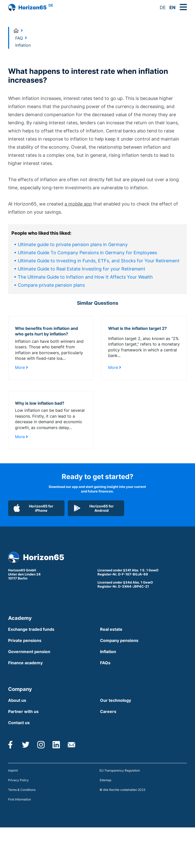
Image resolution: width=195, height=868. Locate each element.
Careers (108, 711)
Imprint (13, 770)
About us (17, 700)
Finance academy (25, 663)
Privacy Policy (18, 780)
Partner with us (23, 711)
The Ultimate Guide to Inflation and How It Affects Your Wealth (85, 277)
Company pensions (119, 640)
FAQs (105, 663)
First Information (20, 799)
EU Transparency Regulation (120, 770)
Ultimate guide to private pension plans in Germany (73, 244)
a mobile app (78, 204)
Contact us (19, 723)
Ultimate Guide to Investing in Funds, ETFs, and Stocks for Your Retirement (99, 261)
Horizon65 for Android (93, 508)
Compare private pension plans (51, 285)
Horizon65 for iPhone (33, 508)
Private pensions (25, 640)
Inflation (108, 652)
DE (163, 7)
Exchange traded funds (31, 629)
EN (172, 7)
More (21, 367)
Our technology (116, 700)
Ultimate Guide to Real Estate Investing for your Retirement (82, 269)
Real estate (111, 629)
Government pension (29, 652)
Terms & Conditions (22, 790)
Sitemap (105, 780)
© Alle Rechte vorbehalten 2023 (123, 790)
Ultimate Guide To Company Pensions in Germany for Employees (87, 253)
